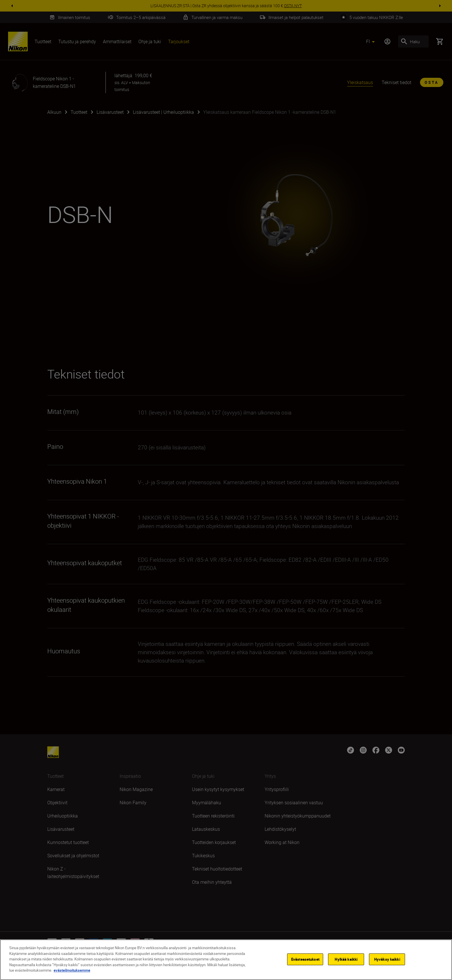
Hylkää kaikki (346, 959)
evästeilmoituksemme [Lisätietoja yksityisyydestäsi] (72, 970)
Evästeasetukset (305, 959)
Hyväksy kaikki (387, 959)
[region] (226, 960)
